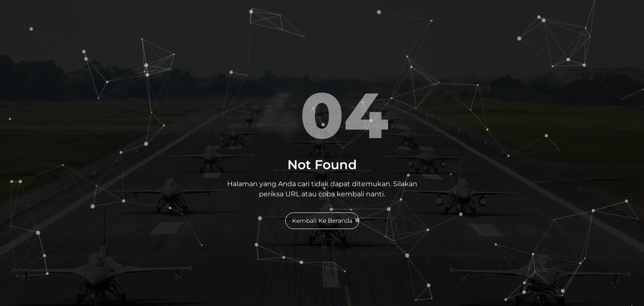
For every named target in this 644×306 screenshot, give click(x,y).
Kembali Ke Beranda (322, 221)
